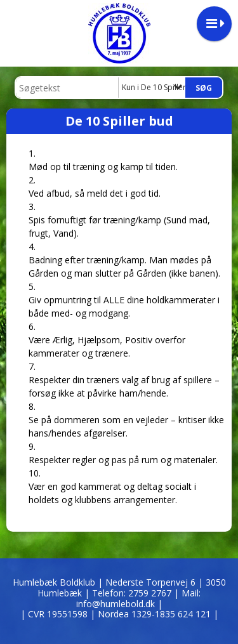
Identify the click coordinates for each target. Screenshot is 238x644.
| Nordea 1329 (154, 614)
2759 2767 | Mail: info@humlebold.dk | (139, 598)
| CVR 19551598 (55, 614)
